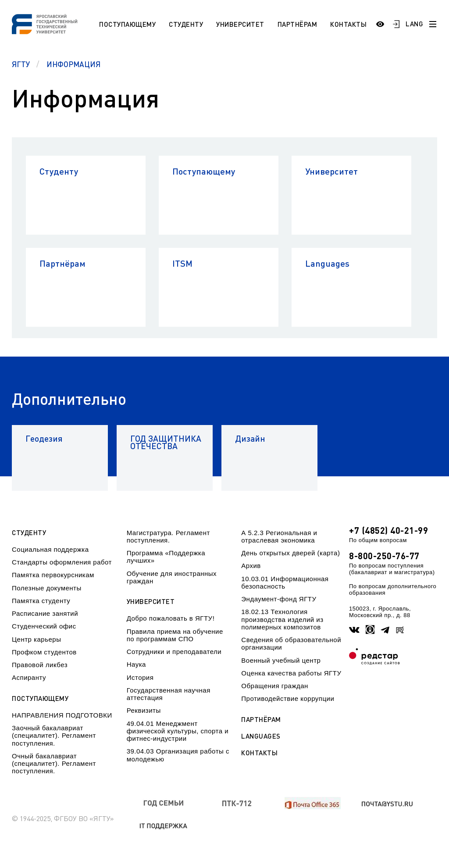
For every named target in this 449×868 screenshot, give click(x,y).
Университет (240, 24)
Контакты (348, 24)
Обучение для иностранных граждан (172, 577)
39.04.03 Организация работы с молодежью (178, 755)
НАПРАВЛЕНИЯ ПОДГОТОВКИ (62, 715)
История (140, 677)
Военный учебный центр (281, 660)
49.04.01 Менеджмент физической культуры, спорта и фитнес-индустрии (178, 731)
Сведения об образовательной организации (291, 643)
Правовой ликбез (40, 665)
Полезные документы (47, 588)
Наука (136, 664)
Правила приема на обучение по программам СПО (175, 635)
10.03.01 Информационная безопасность (285, 582)
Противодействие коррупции (288, 698)
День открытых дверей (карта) (290, 553)
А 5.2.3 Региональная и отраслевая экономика (279, 536)
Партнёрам (298, 24)
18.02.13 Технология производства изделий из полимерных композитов (282, 619)
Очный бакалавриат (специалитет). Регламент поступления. (54, 764)
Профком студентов (44, 652)
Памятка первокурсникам (53, 575)
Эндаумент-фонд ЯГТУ (279, 599)
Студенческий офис (44, 626)
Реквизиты (144, 710)
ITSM (182, 263)
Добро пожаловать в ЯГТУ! (171, 618)
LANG (414, 24)
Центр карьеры (36, 639)
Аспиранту (29, 677)
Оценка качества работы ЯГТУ (291, 673)
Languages (327, 263)
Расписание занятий (45, 613)
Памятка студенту (41, 601)
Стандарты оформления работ (62, 562)
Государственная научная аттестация (169, 694)
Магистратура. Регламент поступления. (168, 536)
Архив (251, 566)
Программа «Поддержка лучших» (166, 557)
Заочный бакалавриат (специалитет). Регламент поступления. (54, 736)
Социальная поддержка (50, 549)
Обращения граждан (274, 686)
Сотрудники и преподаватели (174, 652)
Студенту (186, 24)
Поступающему (127, 24)
